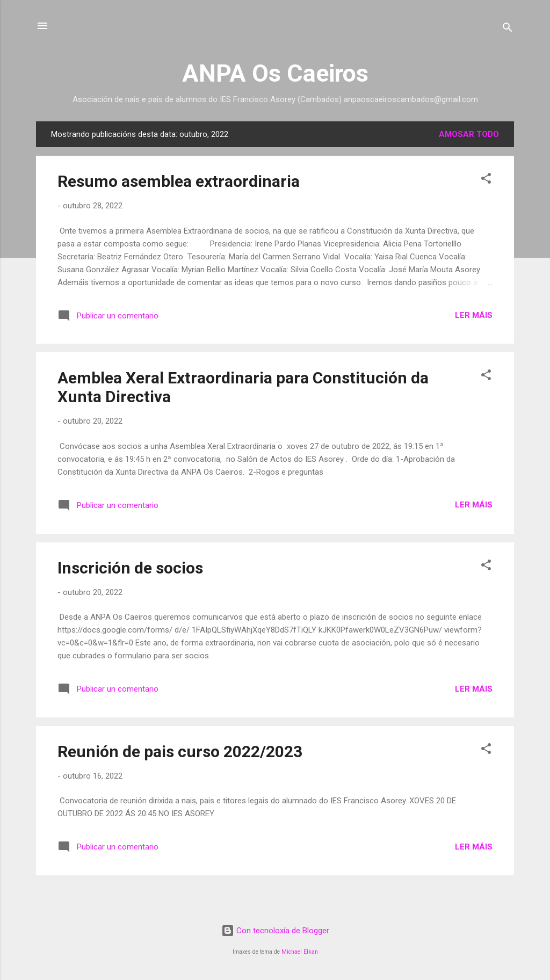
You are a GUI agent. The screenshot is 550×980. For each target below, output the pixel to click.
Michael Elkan (300, 952)
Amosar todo (469, 134)
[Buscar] (508, 29)
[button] (486, 180)
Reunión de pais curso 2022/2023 (180, 752)
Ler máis (474, 315)
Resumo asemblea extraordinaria (179, 181)
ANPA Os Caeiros (275, 73)
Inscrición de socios (130, 568)
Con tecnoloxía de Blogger (275, 931)
